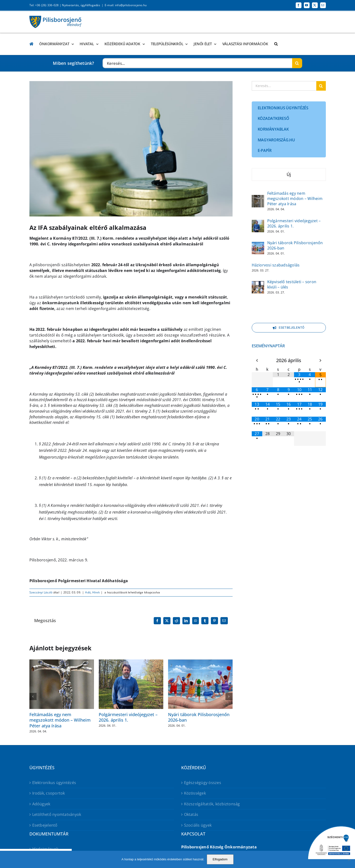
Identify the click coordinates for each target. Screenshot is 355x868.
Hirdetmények (45, 849)
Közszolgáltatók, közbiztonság (212, 804)
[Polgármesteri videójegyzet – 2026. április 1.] (258, 223)
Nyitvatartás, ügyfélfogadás (81, 5)
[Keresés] (297, 63)
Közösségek (195, 793)
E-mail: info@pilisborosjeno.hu (126, 5)
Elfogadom (220, 859)
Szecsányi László (41, 592)
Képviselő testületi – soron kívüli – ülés (292, 284)
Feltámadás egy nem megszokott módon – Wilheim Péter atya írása (60, 720)
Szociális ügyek (198, 825)
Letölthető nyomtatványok (57, 814)
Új (289, 174)
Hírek (96, 592)
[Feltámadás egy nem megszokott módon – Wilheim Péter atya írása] (258, 198)
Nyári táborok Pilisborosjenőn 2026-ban (199, 717)
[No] (349, 859)
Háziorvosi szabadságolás (276, 265)
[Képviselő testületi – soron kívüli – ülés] (258, 284)
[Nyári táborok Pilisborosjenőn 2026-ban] (258, 245)
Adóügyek (41, 804)
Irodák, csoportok (49, 793)
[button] (276, 44)
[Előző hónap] (257, 361)
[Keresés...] (197, 63)
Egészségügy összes (203, 783)
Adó (88, 592)
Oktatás (191, 814)
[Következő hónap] (320, 361)
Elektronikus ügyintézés (54, 783)
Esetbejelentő (45, 825)
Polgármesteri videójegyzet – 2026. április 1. (128, 717)
